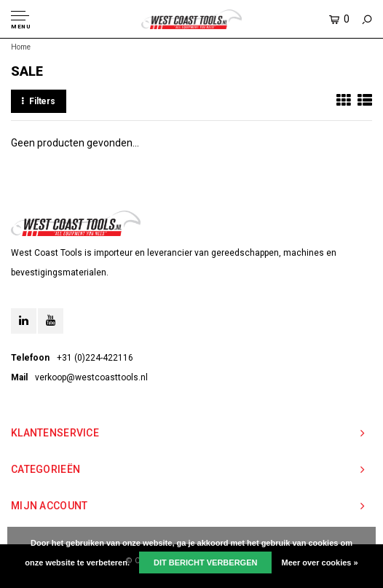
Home (21, 47)
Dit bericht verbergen (205, 562)
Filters (39, 101)
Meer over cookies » (320, 562)
